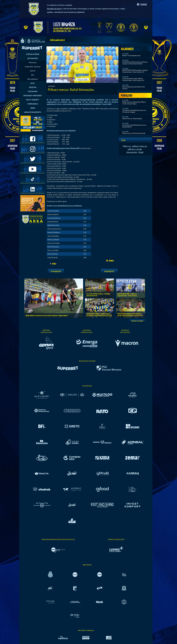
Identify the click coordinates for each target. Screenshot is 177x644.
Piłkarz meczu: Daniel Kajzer (132, 118)
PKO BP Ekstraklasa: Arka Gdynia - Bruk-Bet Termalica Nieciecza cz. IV (99, 315)
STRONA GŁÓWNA (33, 54)
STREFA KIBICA (33, 104)
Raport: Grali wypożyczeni (131, 55)
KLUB (33, 83)
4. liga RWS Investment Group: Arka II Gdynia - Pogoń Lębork (47, 315)
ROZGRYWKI (33, 91)
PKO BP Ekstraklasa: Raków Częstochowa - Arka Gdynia (127, 295)
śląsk (141, 152)
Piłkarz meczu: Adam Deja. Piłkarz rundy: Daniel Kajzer (134, 103)
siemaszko (132, 152)
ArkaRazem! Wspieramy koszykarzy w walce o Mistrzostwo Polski (135, 63)
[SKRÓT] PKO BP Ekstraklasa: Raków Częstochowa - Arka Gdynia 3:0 (135, 71)
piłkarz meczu (140, 146)
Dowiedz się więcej (54, 9)
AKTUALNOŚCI (33, 58)
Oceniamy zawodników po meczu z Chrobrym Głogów (134, 111)
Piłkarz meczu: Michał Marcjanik (134, 133)
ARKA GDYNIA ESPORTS (33, 112)
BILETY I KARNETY (33, 100)
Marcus (127, 146)
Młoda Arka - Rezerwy (33, 67)
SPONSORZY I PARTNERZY (33, 96)
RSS (33, 75)
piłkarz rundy (135, 149)
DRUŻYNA (33, 87)
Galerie (33, 71)
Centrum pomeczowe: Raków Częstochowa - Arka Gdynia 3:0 (133, 79)
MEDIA (33, 108)
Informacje (33, 62)
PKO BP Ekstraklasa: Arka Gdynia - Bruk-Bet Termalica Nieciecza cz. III (130, 315)
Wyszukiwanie (33, 79)
